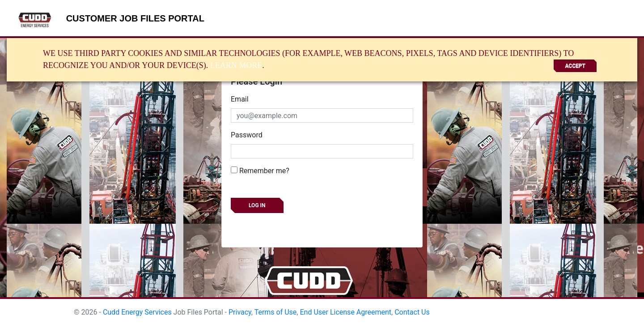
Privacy (240, 312)
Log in (257, 205)
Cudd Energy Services (137, 312)
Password (247, 135)
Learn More (236, 65)
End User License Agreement (345, 312)
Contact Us (412, 312)
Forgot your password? (267, 225)
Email (240, 99)
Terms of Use (276, 312)
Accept (575, 66)
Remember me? (260, 171)
